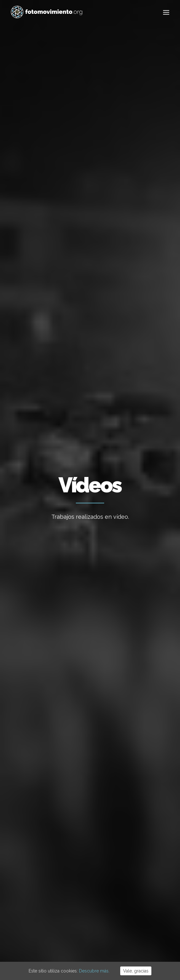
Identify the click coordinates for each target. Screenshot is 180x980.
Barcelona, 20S (126, 388)
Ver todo (45, 261)
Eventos (53, 292)
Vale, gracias (136, 971)
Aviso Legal (72, 942)
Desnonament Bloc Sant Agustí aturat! (88, 849)
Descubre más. (94, 971)
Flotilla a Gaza (83, 803)
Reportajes (103, 292)
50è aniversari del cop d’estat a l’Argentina (86, 877)
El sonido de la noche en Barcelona (124, 339)
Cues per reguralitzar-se (83, 782)
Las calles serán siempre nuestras (45, 383)
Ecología (72, 261)
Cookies (92, 942)
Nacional (98, 261)
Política (72, 277)
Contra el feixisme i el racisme (88, 824)
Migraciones (43, 277)
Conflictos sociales (110, 277)
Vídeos (76, 292)
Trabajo (137, 788)
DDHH (145, 277)
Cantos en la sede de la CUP (46, 334)
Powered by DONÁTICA (124, 942)
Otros (129, 292)
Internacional (130, 261)
